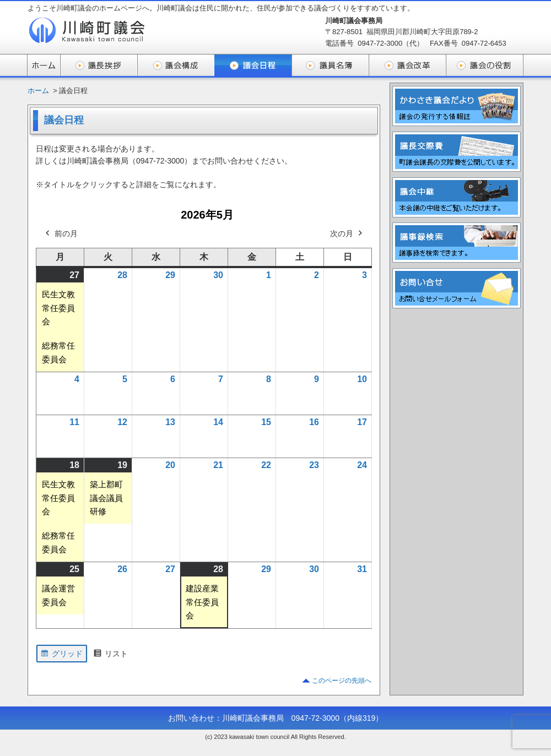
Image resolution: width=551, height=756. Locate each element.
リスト (110, 655)
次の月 (347, 234)
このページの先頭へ (342, 681)
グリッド (61, 655)
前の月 (61, 234)
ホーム (38, 91)
